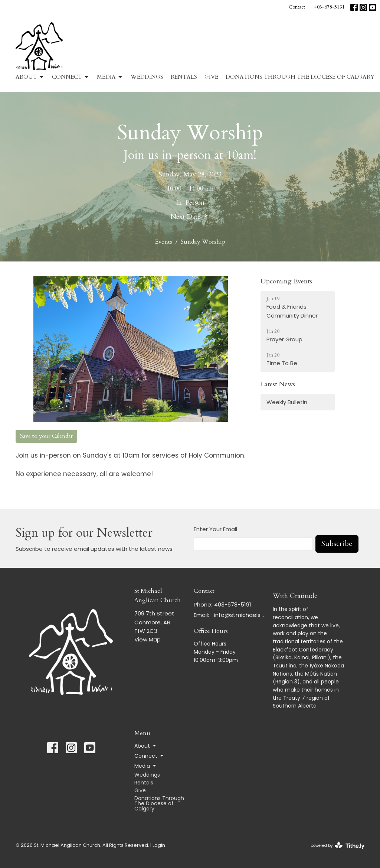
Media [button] (146, 766)
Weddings (147, 77)
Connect (71, 77)
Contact (297, 7)
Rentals (184, 77)
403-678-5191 (330, 7)
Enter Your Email (215, 529)
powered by (338, 846)
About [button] (146, 746)
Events (164, 242)
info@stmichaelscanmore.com (240, 615)
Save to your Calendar (46, 436)
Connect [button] (150, 756)
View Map (148, 639)
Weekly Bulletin (287, 402)
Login (159, 845)
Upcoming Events (286, 281)
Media (110, 77)
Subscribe (337, 544)
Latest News (278, 384)
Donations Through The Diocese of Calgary (300, 77)
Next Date (190, 217)
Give (211, 77)
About (30, 77)
